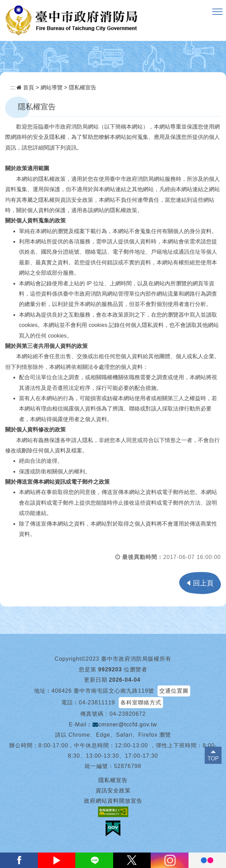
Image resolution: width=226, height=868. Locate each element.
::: (13, 87)
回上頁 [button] (203, 583)
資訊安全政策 (113, 790)
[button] (217, 12)
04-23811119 (97, 702)
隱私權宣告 (83, 87)
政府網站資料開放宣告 (113, 801)
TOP (213, 759)
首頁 (25, 87)
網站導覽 (52, 87)
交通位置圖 (174, 691)
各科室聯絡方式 (141, 702)
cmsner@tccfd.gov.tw (125, 724)
